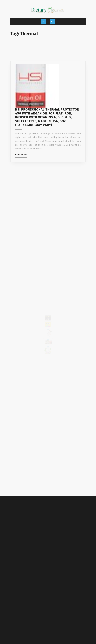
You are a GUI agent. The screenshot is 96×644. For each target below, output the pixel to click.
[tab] (44, 21)
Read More (21, 165)
